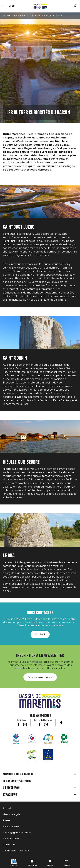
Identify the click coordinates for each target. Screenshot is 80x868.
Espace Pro (10, 795)
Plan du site (9, 845)
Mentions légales (12, 814)
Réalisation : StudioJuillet (16, 851)
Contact (40, 634)
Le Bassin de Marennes (17, 781)
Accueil (6, 16)
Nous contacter (11, 839)
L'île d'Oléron (11, 788)
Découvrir (20, 16)
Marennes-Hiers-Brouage (19, 774)
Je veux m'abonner (40, 677)
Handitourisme (11, 826)
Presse (7, 820)
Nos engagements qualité (17, 832)
